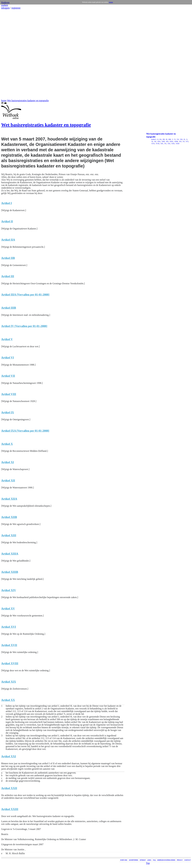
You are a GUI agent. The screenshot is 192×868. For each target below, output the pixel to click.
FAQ (154, 860)
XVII (153, 144)
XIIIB (176, 141)
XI (152, 141)
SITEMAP (143, 860)
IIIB (169, 139)
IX (184, 139)
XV (183, 141)
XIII (167, 141)
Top (148, 863)
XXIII (177, 144)
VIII (181, 139)
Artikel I (154, 139)
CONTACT (188, 860)
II (158, 139)
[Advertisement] (10, 54)
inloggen (5, 8)
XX (165, 144)
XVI (187, 141)
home (4, 101)
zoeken (5, 5)
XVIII (157, 144)
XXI (169, 144)
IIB (163, 139)
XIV (180, 141)
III (166, 139)
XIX (162, 144)
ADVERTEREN (133, 860)
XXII (173, 144)
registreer (16, 8)
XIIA (159, 141)
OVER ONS (124, 860)
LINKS (149, 860)
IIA (160, 139)
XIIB (163, 141)
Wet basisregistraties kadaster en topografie (28, 101)
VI (175, 139)
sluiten (111, 2)
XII (155, 141)
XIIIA (171, 141)
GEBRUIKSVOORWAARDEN (166, 860)
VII (177, 139)
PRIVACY (180, 860)
